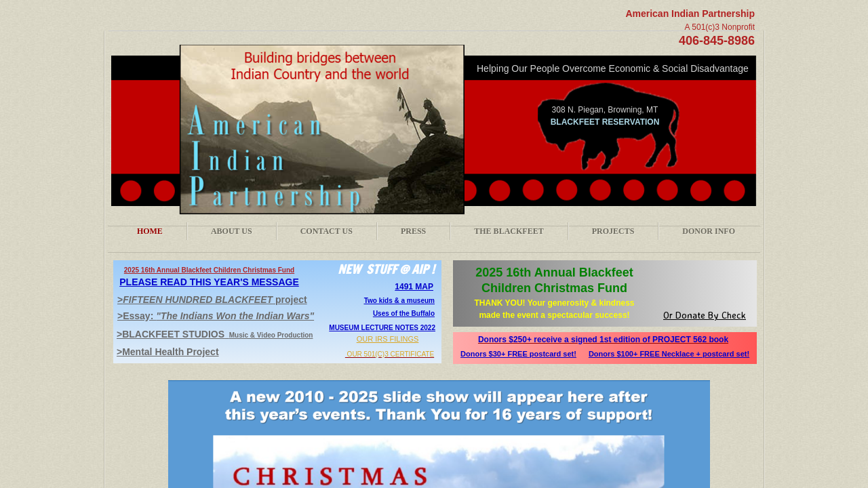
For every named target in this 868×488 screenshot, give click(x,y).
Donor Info (709, 231)
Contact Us (327, 231)
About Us (232, 231)
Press (413, 231)
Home (150, 231)
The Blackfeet (509, 231)
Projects (613, 231)
